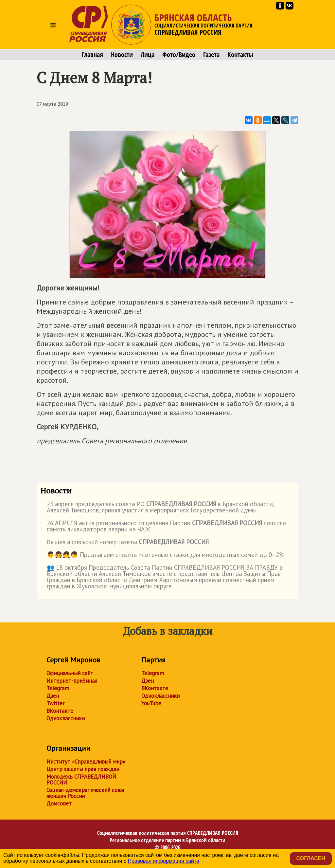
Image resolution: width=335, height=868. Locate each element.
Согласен (311, 858)
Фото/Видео (179, 55)
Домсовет (59, 803)
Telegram (58, 688)
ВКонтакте (60, 711)
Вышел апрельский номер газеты (124, 543)
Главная (92, 55)
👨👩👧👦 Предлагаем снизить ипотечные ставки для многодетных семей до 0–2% (162, 556)
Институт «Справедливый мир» (86, 762)
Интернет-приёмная (72, 681)
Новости (122, 55)
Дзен (53, 696)
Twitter (55, 703)
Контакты (240, 55)
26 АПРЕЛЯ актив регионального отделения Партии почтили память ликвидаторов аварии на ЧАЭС (163, 526)
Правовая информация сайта (163, 861)
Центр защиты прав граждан (83, 769)
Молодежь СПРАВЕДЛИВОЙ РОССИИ (81, 780)
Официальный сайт (70, 673)
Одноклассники (66, 718)
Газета (211, 55)
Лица (148, 55)
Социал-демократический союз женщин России (85, 793)
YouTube (151, 703)
